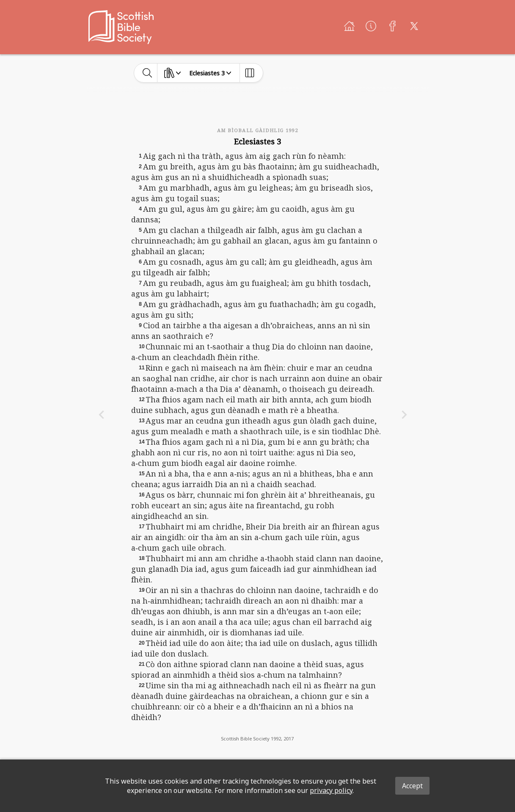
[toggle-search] (147, 73)
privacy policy (331, 790)
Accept (412, 786)
